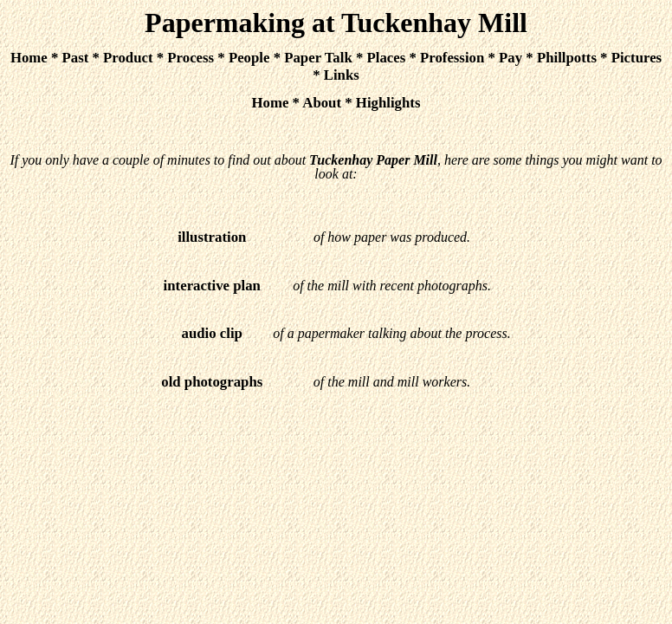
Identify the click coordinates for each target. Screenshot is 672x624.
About (322, 103)
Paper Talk (318, 58)
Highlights (388, 103)
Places (387, 58)
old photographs (212, 382)
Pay (510, 58)
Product (128, 58)
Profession (452, 58)
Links (342, 75)
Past (76, 58)
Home (29, 58)
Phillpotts (567, 58)
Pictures (636, 58)
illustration (212, 237)
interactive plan (212, 286)
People (249, 58)
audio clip (212, 333)
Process (191, 58)
